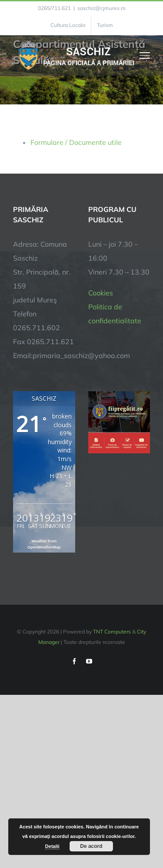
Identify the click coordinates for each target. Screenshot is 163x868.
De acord (91, 846)
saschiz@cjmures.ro (101, 8)
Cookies (101, 293)
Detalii (52, 846)
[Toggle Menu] (145, 55)
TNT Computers (112, 632)
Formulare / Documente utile (76, 142)
